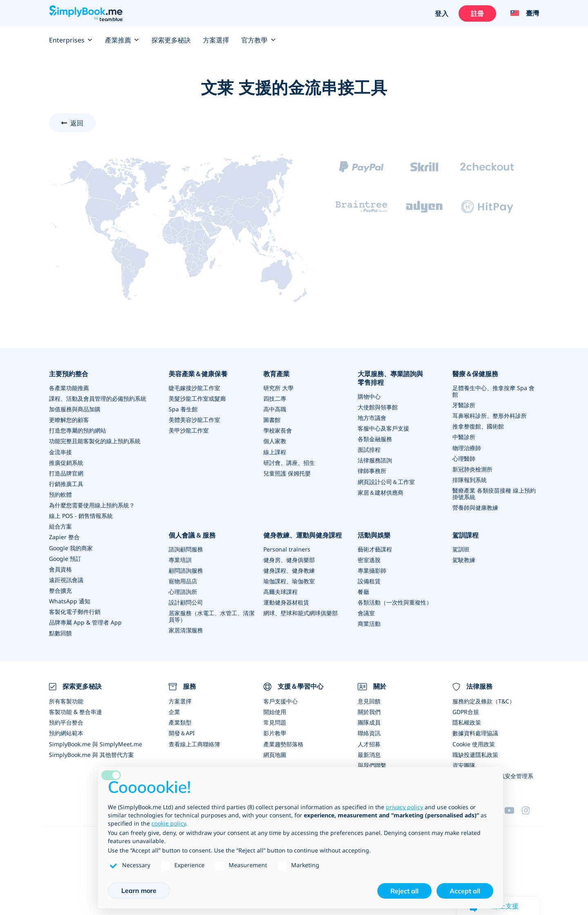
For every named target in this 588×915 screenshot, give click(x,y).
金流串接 (60, 452)
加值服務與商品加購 (75, 409)
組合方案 (60, 526)
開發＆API (182, 732)
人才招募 (369, 742)
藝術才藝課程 (375, 548)
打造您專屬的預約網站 (78, 430)
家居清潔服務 (186, 629)
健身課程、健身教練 (289, 570)
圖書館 (272, 420)
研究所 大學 (278, 388)
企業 (174, 711)
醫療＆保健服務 (475, 374)
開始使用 (275, 711)
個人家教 (275, 441)
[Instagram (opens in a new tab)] (530, 808)
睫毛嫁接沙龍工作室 (194, 388)
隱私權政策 (467, 721)
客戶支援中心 (281, 700)
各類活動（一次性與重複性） (395, 601)
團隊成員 (369, 721)
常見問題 (275, 721)
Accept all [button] (465, 891)
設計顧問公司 (186, 601)
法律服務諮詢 (375, 460)
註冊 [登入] (477, 13)
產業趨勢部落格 (283, 742)
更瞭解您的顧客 (69, 420)
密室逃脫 (369, 559)
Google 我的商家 (71, 547)
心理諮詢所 (183, 591)
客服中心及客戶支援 (383, 428)
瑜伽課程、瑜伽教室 (289, 580)
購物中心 (369, 396)
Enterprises (71, 40)
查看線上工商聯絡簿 (194, 742)
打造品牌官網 (66, 473)
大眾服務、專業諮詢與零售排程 (390, 378)
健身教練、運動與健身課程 (303, 534)
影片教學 (275, 732)
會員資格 (60, 568)
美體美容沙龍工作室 (194, 420)
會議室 (366, 612)
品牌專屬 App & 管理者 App (85, 622)
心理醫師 (464, 458)
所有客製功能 (66, 700)
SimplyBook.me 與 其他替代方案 (91, 753)
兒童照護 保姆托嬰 (287, 473)
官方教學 (258, 40)
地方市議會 (372, 418)
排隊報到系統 (470, 479)
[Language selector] (522, 13)
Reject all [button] (404, 891)
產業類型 (180, 721)
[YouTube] (513, 808)
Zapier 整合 (64, 537)
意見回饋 (369, 700)
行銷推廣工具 (66, 483)
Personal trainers (287, 548)
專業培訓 (180, 559)
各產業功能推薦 (69, 388)
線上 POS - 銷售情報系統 (81, 515)
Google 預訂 (65, 558)
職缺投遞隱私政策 (475, 753)
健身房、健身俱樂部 (289, 559)
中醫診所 (464, 437)
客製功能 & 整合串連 (76, 711)
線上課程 (275, 452)
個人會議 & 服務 (192, 534)
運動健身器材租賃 (286, 601)
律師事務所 (372, 471)
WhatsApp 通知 (70, 600)
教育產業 (276, 374)
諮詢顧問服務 (186, 548)
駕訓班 (461, 548)
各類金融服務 (375, 439)
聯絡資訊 (369, 732)
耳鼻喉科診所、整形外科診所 (490, 416)
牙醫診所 (464, 405)
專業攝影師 (372, 570)
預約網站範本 (66, 732)
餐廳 (363, 591)
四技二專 (275, 398)
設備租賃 (369, 580)
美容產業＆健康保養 (198, 374)
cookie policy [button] (169, 823)
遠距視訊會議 (66, 579)
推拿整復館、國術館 (478, 426)
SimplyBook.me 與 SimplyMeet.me (96, 742)
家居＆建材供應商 (381, 492)
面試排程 (369, 450)
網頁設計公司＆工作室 (386, 481)
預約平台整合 (66, 721)
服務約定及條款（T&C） (484, 700)
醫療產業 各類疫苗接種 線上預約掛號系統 (494, 493)
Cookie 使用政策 (474, 742)
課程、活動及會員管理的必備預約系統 (98, 398)
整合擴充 (60, 590)
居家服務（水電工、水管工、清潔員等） (212, 615)
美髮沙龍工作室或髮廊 (197, 398)
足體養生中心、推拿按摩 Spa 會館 (493, 391)
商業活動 (369, 623)
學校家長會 (278, 430)
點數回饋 (60, 632)
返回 (77, 123)
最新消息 (369, 753)
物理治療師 (467, 447)
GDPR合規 (466, 711)
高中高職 (275, 409)
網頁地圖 (275, 753)
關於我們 (369, 711)
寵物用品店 (183, 580)
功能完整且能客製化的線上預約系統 (95, 441)
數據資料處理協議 (475, 732)
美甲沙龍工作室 (189, 430)
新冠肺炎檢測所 (472, 469)
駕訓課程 (465, 534)
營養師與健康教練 (475, 507)
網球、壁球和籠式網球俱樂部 (301, 612)
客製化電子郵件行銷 (75, 611)
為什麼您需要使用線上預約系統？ (92, 505)
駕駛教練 (464, 559)
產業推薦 (122, 40)
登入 (441, 13)
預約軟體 (60, 494)
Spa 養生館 (183, 409)
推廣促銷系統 (66, 462)
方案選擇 (216, 40)
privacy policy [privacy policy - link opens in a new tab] (404, 807)
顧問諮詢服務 (186, 570)
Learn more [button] (139, 890)
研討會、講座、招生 (289, 462)
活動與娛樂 (374, 534)
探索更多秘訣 (171, 40)
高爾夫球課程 (281, 591)
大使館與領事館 (378, 407)
